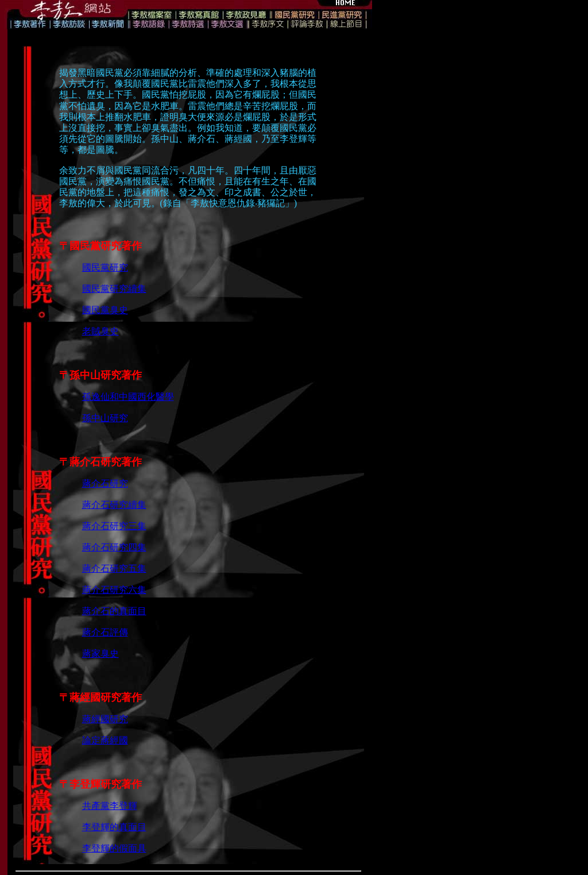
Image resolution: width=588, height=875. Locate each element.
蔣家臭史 (100, 654)
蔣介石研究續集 (114, 505)
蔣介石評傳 (105, 632)
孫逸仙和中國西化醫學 (128, 397)
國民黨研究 (105, 267)
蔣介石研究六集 (114, 590)
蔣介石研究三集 (114, 526)
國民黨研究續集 (114, 289)
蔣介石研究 (105, 483)
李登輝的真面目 (114, 827)
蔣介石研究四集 (114, 547)
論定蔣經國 (105, 740)
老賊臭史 (100, 331)
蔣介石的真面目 (114, 611)
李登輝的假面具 (114, 848)
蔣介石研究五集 (114, 568)
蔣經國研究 (105, 719)
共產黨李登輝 (110, 806)
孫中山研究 (105, 418)
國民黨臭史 (105, 310)
